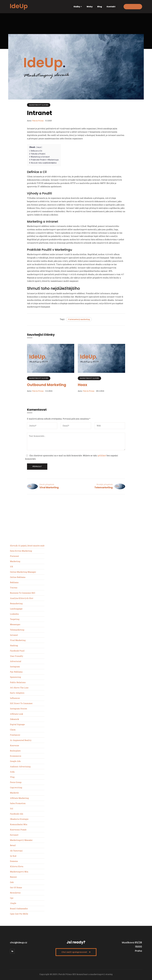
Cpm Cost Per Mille (19, 914)
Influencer (15, 698)
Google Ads (15, 761)
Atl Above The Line (19, 688)
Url (12, 809)
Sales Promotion (18, 803)
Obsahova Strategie (19, 819)
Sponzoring (15, 677)
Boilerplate (15, 751)
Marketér (14, 793)
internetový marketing (80, 319)
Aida (12, 772)
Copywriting (16, 787)
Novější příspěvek (105, 484)
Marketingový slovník (39, 105)
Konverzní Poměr (18, 830)
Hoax (83, 385)
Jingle (13, 903)
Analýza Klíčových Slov (22, 598)
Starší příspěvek (47, 484)
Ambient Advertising (20, 767)
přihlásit (102, 455)
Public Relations (18, 682)
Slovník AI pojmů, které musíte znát (27, 546)
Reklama (14, 582)
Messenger (15, 624)
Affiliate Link (17, 714)
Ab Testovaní (16, 851)
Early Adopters (17, 693)
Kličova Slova (17, 866)
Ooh (12, 882)
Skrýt (39, 147)
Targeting (15, 619)
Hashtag (14, 645)
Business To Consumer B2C (23, 593)
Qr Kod (13, 856)
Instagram (15, 667)
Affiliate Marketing (19, 798)
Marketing (15, 561)
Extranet (14, 835)
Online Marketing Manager (23, 572)
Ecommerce (16, 756)
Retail (13, 845)
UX (12, 567)
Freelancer (15, 735)
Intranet (14, 635)
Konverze (15, 745)
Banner (13, 877)
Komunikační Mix (19, 824)
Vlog (12, 777)
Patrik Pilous (38, 121)
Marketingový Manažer (21, 840)
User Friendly (17, 656)
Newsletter (15, 893)
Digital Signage (17, 724)
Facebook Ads (17, 814)
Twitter (14, 588)
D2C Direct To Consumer (21, 703)
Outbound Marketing (47, 385)
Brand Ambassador (19, 909)
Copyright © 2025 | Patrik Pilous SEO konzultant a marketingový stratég (76, 974)
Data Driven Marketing (21, 551)
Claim (13, 730)
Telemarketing (104, 487)
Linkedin (14, 614)
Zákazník (15, 719)
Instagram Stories (18, 709)
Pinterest (14, 556)
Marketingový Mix (19, 872)
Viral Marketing (49, 487)
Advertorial (16, 661)
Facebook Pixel (17, 651)
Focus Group (16, 782)
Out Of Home (16, 887)
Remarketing (16, 603)
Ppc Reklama (16, 672)
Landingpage (16, 609)
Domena (14, 861)
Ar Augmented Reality (21, 740)
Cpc (12, 898)
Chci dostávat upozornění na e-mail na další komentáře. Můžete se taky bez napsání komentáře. (72, 457)
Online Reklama (18, 577)
